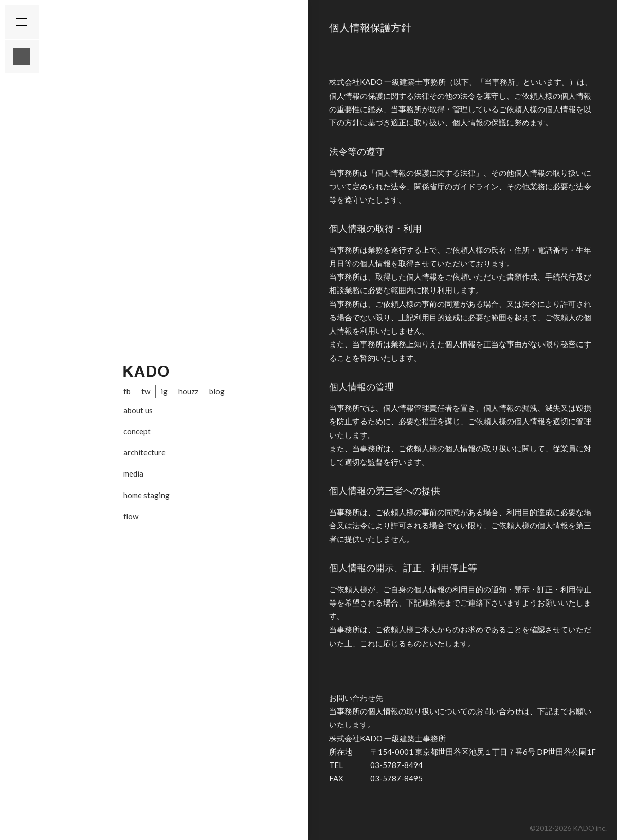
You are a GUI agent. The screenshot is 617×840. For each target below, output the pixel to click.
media (133, 473)
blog (217, 391)
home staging (147, 495)
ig (164, 391)
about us (138, 410)
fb (127, 391)
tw (146, 391)
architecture (144, 452)
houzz (188, 391)
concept (137, 431)
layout (22, 56)
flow (131, 516)
